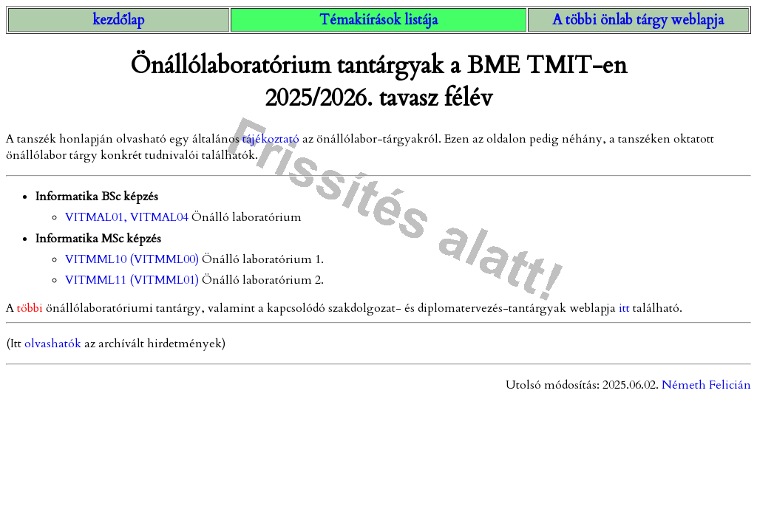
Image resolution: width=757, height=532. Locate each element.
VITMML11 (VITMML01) (132, 280)
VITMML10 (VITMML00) (132, 259)
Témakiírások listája (378, 20)
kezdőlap (119, 20)
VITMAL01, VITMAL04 (128, 217)
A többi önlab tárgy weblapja (638, 20)
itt (624, 308)
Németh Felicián (706, 385)
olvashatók (53, 344)
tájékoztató (271, 139)
